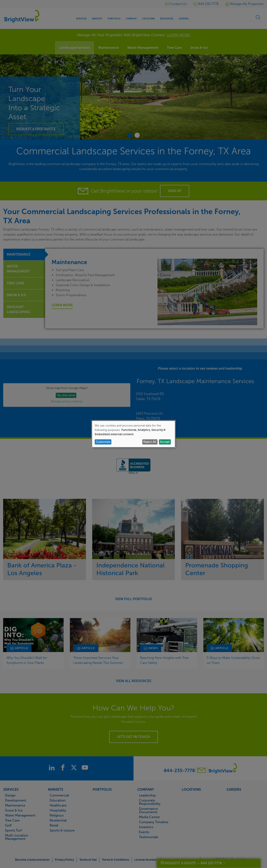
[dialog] (133, 434)
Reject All (150, 442)
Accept (165, 442)
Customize (103, 442)
